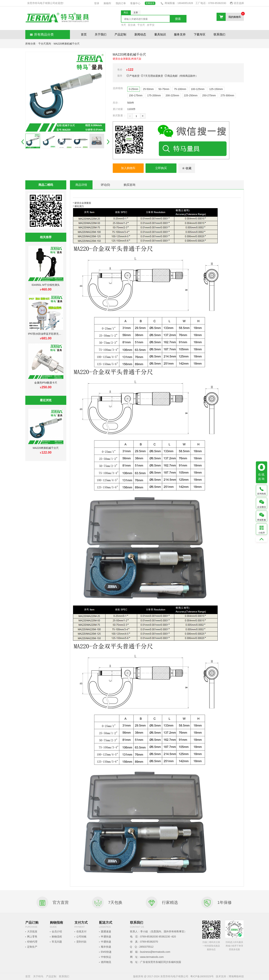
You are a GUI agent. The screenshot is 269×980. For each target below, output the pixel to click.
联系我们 (219, 34)
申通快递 (106, 937)
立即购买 (161, 168)
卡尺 (123, 25)
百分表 (132, 25)
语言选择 (237, 3)
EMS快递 (106, 952)
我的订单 (121, 3)
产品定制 (120, 34)
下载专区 (200, 34)
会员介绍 (57, 931)
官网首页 (150, 3)
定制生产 (32, 947)
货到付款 (81, 942)
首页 (84, 34)
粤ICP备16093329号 (202, 976)
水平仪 (151, 25)
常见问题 (57, 942)
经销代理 (32, 942)
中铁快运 (106, 957)
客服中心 (135, 3)
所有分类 (30, 44)
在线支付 (81, 931)
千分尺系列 (45, 44)
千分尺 (141, 25)
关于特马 (38, 976)
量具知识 (160, 34)
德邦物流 (106, 962)
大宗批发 (32, 931)
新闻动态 (140, 34)
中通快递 (106, 942)
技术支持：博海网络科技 (230, 976)
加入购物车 (128, 168)
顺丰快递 (106, 947)
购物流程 (57, 937)
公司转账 (81, 937)
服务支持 (180, 34)
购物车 (107, 3)
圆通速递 (106, 931)
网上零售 (32, 937)
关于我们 (101, 34)
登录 (97, 3)
